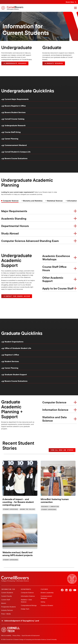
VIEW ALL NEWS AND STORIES (62, 450)
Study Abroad (10, 233)
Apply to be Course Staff (58, 288)
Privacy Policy (16, 636)
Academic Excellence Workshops (56, 258)
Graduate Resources (55, 63)
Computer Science (54, 402)
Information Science (55, 410)
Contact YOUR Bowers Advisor (18, 296)
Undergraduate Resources (16, 63)
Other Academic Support (53, 279)
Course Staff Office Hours (54, 268)
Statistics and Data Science (54, 419)
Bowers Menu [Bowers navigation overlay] (70, 2)
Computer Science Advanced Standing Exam (30, 241)
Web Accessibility (6, 636)
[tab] (32, 201)
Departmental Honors (15, 226)
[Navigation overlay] (75, 8)
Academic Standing (14, 219)
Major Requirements (14, 211)
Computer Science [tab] (11, 201)
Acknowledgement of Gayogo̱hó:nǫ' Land (22, 621)
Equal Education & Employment (31, 636)
